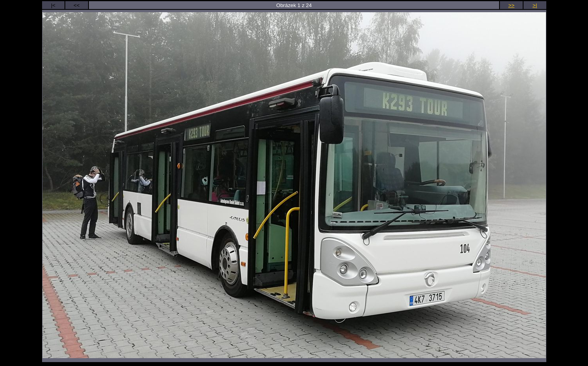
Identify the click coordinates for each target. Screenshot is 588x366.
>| (535, 5)
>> (511, 5)
